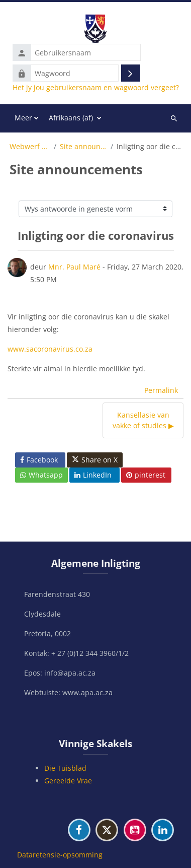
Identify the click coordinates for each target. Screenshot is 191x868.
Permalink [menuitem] (161, 390)
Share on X (95, 460)
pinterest (146, 475)
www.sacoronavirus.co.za (50, 349)
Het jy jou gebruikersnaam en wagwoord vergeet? (96, 88)
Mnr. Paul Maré (74, 267)
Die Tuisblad (65, 768)
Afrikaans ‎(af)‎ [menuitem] (71, 118)
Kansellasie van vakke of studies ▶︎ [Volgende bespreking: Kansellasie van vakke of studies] (143, 420)
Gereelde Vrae (68, 781)
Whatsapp (41, 475)
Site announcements (83, 147)
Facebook (39, 460)
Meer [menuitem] (23, 118)
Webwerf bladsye (30, 147)
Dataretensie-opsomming (60, 855)
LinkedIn (93, 475)
